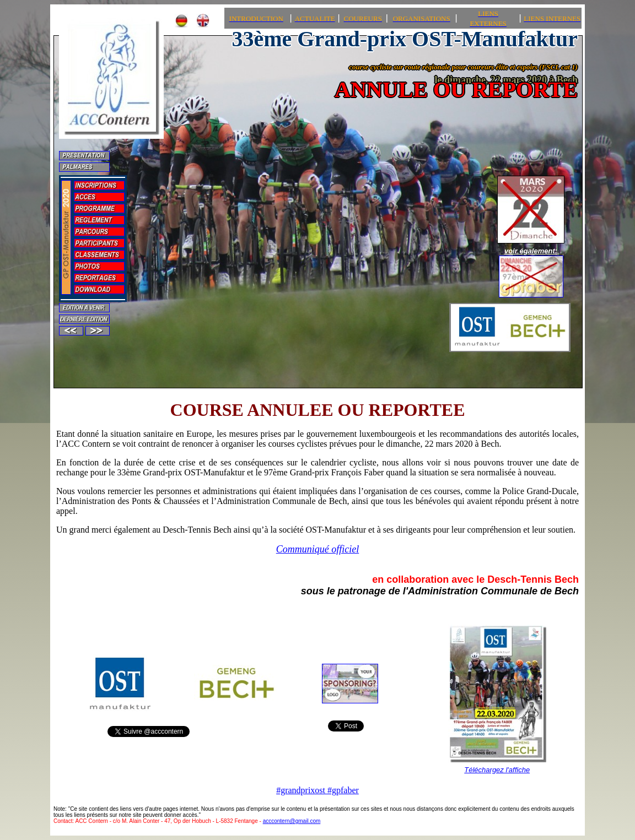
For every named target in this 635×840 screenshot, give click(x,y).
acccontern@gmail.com (292, 821)
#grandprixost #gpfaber (317, 790)
